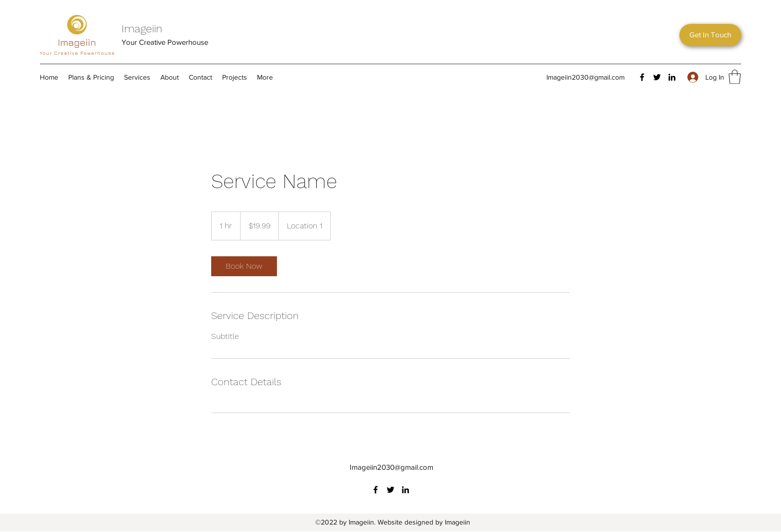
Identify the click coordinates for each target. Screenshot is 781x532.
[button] (710, 35)
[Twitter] (657, 77)
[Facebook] (642, 77)
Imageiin (142, 29)
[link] (244, 266)
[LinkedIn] (672, 77)
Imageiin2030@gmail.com (586, 77)
